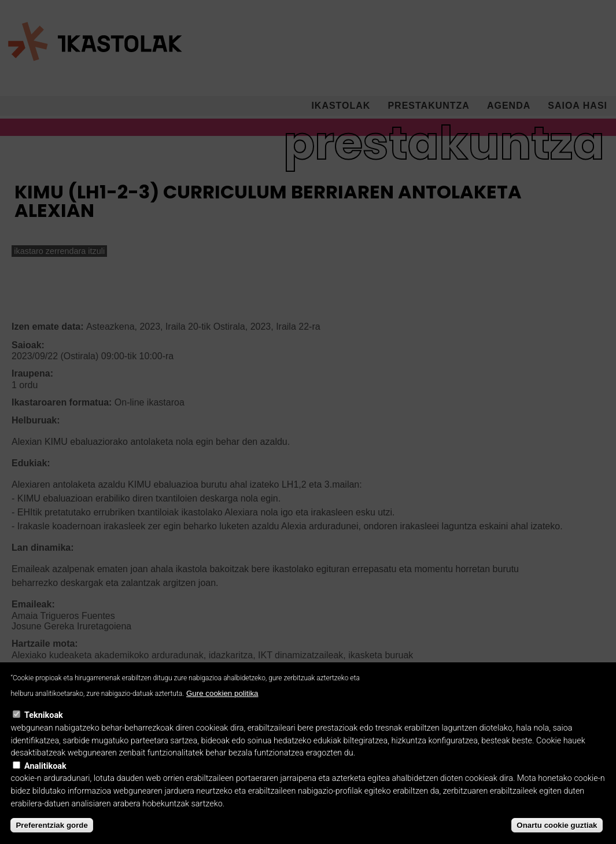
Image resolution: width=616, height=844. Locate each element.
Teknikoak (44, 730)
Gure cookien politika (222, 708)
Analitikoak (45, 781)
